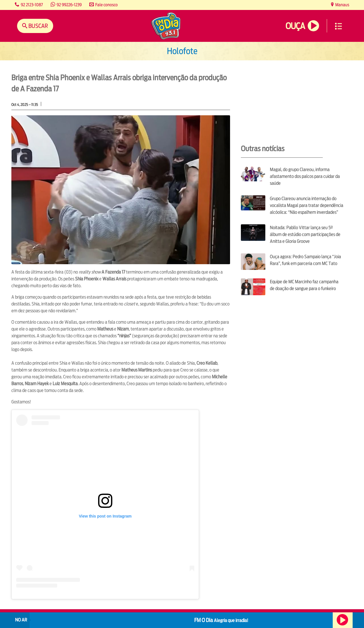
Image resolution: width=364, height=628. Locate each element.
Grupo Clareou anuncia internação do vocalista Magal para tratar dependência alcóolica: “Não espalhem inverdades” (307, 205)
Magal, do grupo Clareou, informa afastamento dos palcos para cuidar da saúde (305, 176)
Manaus (342, 5)
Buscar (38, 26)
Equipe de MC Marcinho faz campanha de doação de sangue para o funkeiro (304, 285)
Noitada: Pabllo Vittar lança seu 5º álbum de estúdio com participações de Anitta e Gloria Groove (305, 234)
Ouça (295, 26)
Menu (338, 26)
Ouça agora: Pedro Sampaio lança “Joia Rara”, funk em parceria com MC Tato (305, 260)
